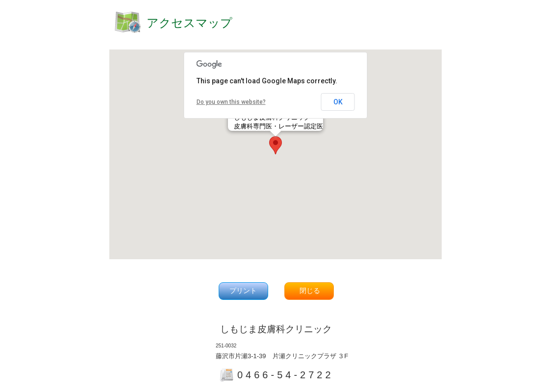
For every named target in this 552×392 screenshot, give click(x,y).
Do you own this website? (231, 102)
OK (338, 102)
